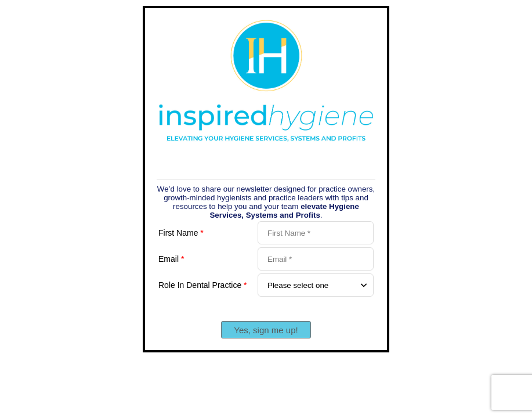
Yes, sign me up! (266, 330)
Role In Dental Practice (203, 285)
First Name (181, 233)
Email (171, 259)
